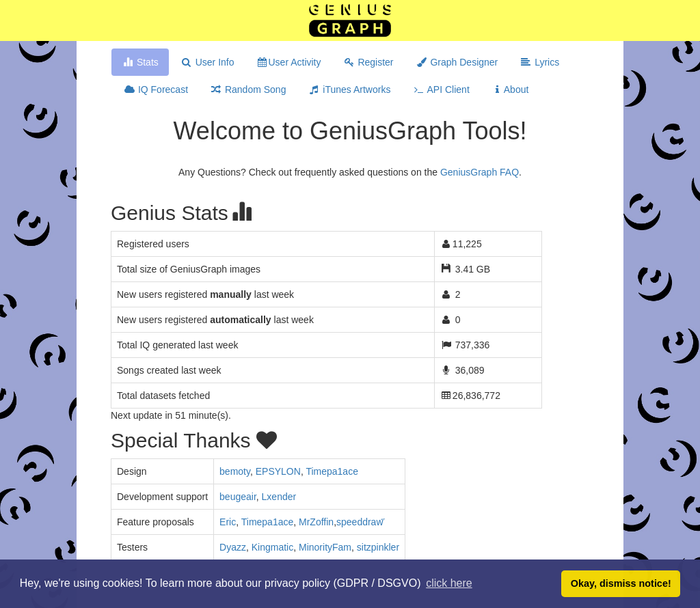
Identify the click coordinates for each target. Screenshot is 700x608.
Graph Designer (457, 62)
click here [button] (449, 583)
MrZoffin (316, 522)
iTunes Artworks (349, 89)
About (510, 89)
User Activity (289, 62)
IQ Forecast (156, 89)
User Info (207, 62)
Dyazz (233, 547)
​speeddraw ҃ (361, 522)
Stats (140, 62)
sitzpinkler (378, 547)
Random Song (248, 89)
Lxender (279, 497)
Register (368, 62)
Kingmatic (272, 547)
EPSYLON (278, 471)
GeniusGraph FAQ (480, 172)
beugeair (238, 497)
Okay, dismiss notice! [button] (621, 583)
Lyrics (539, 62)
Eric (228, 522)
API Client (441, 89)
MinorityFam (325, 547)
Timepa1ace (332, 471)
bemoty (235, 471)
